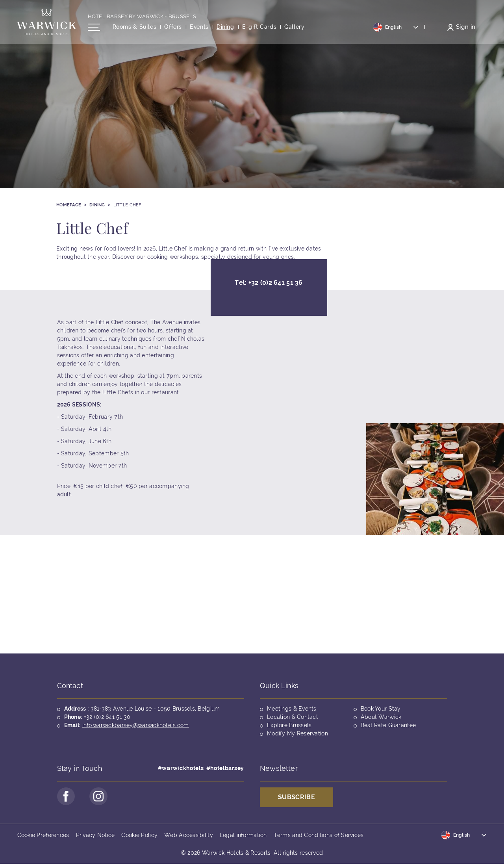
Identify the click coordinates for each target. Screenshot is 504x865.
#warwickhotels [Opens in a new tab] (181, 768)
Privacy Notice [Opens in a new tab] (95, 836)
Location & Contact (293, 717)
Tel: (269, 285)
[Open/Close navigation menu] (94, 29)
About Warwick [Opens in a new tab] (381, 717)
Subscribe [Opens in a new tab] (296, 797)
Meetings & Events (292, 709)
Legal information (243, 836)
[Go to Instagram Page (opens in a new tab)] (100, 797)
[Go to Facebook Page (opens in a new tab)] (67, 797)
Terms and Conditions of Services (319, 836)
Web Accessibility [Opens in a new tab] (189, 836)
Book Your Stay (381, 709)
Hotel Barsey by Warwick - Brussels (142, 18)
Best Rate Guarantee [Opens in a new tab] (388, 725)
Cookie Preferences (43, 836)
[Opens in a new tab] (259, 29)
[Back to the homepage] (46, 24)
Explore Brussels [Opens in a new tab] (289, 725)
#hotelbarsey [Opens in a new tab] (225, 768)
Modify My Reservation (297, 733)
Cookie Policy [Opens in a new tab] (139, 836)
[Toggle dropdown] (396, 29)
